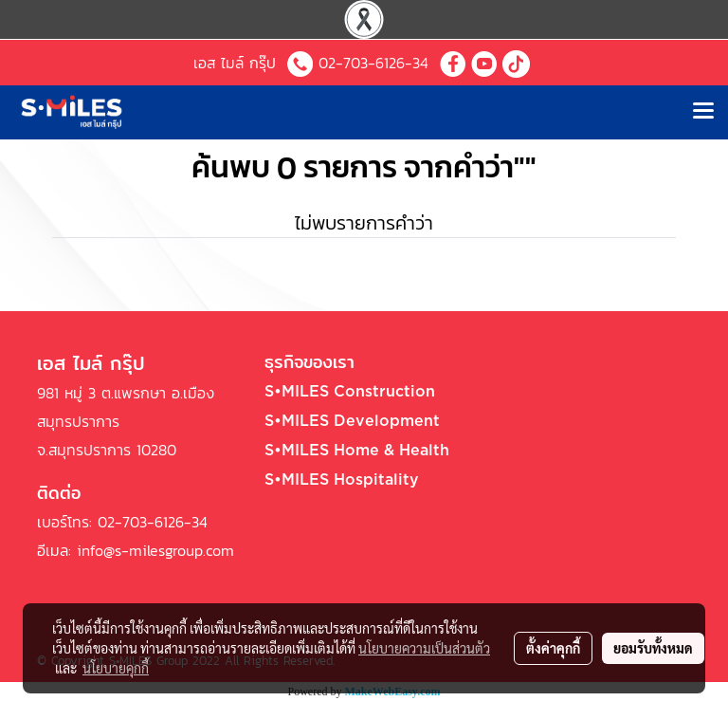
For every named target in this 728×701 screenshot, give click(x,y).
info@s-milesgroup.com (155, 550)
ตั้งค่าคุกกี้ (553, 648)
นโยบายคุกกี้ (116, 668)
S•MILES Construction (350, 392)
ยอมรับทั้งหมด (653, 648)
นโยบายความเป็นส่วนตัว (424, 648)
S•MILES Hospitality (342, 480)
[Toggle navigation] (703, 112)
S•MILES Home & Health (357, 451)
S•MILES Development (352, 421)
